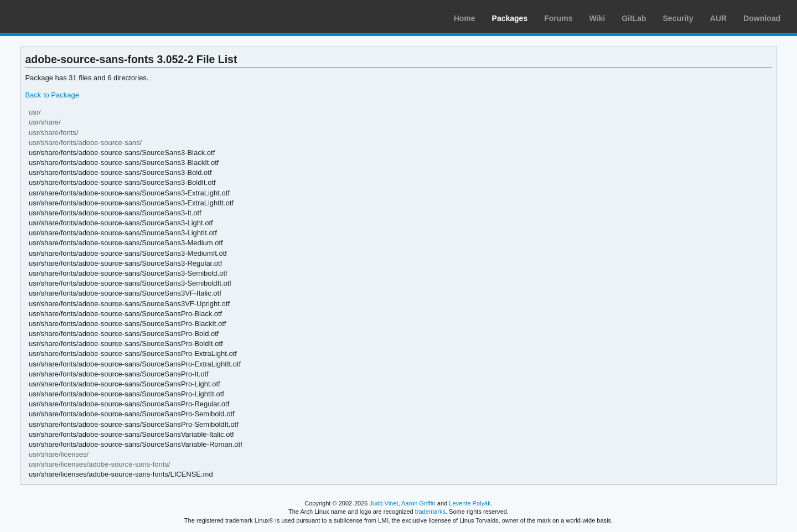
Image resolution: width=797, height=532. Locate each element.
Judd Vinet (384, 503)
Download (762, 18)
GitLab (634, 18)
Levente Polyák (470, 503)
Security (678, 18)
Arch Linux (61, 17)
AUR (718, 18)
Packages (510, 18)
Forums (558, 18)
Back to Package (52, 95)
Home (465, 18)
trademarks (430, 512)
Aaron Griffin (418, 503)
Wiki (597, 18)
